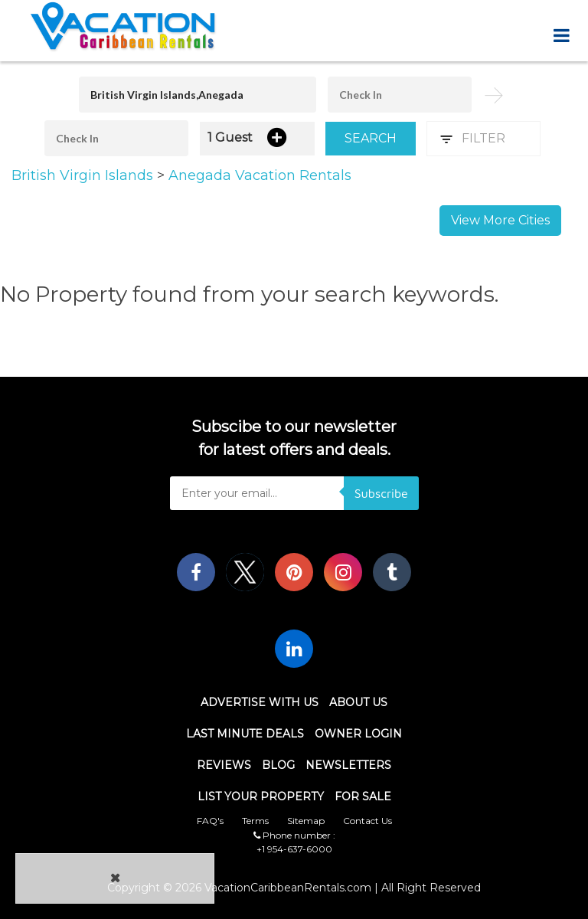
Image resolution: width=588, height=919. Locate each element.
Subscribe (381, 493)
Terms (255, 821)
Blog (278, 765)
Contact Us (367, 821)
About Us (358, 702)
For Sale (363, 796)
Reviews (224, 765)
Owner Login (358, 734)
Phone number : (294, 835)
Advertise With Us (260, 702)
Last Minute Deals (245, 734)
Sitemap (306, 821)
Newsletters (348, 765)
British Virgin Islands (84, 175)
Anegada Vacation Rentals (260, 175)
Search (371, 138)
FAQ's (210, 821)
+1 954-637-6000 (294, 849)
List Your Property (261, 796)
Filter (483, 138)
